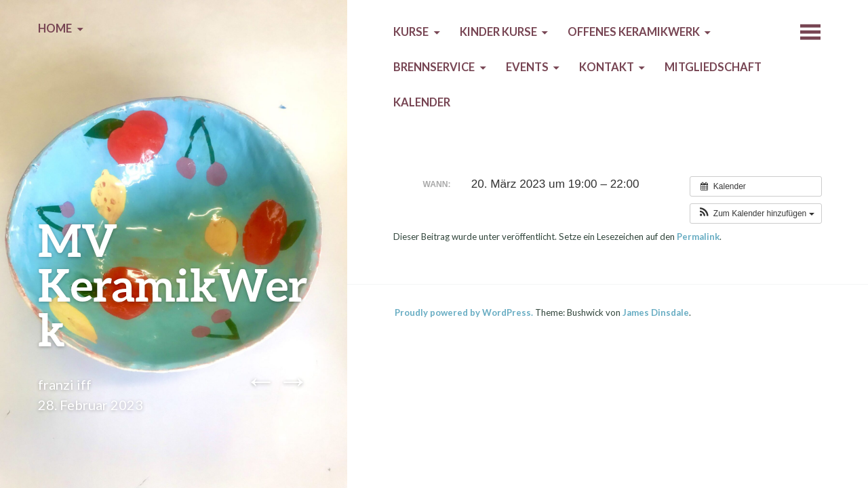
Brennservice (434, 67)
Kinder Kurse (498, 32)
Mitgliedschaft (713, 67)
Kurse (411, 32)
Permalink (698, 237)
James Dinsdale (656, 312)
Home (55, 28)
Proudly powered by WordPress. (464, 312)
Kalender (422, 102)
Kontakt (607, 67)
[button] (755, 213)
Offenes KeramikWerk (634, 32)
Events (527, 67)
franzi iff (65, 384)
